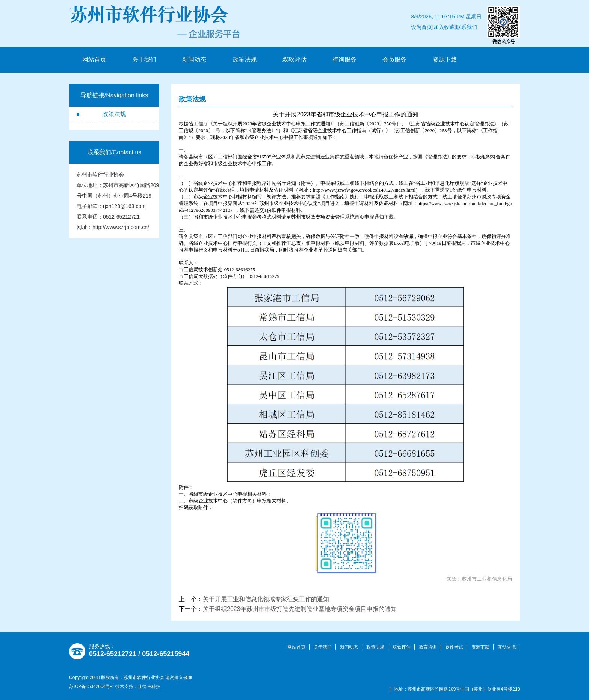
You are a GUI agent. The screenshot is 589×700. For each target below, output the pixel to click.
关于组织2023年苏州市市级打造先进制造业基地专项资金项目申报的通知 (300, 609)
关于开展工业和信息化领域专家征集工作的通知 (266, 599)
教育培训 (428, 647)
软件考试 (454, 647)
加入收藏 (449, 17)
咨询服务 (344, 60)
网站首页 (94, 60)
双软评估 (294, 60)
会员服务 (394, 60)
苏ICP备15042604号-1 (92, 686)
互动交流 (507, 647)
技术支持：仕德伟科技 (138, 686)
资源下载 (445, 60)
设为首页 (426, 17)
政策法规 (245, 60)
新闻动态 (194, 60)
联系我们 (471, 17)
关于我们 (144, 60)
